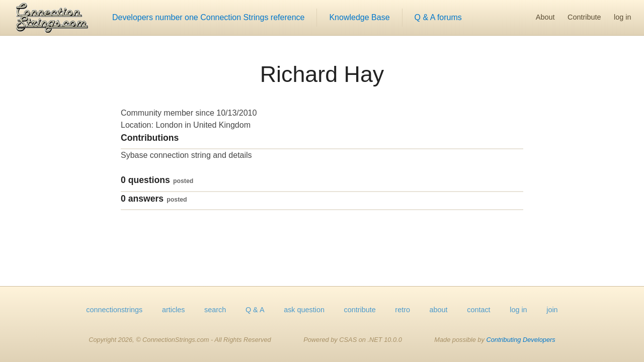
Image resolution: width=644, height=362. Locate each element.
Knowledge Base (359, 17)
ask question (304, 310)
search (215, 310)
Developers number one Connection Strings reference (208, 17)
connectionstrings (114, 310)
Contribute (584, 17)
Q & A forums (438, 17)
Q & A (255, 310)
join (552, 310)
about (439, 310)
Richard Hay (322, 74)
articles (174, 310)
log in (622, 17)
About (545, 17)
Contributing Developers (520, 340)
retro (403, 310)
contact (478, 310)
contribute (360, 310)
